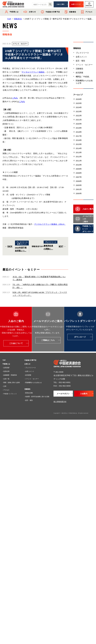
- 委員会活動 (29, 393)
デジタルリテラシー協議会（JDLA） (50, 224)
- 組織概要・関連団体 (10, 375)
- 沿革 (4, 386)
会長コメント (81, 57)
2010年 (79, 165)
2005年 (79, 185)
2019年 (79, 128)
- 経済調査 (28, 375)
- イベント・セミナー (32, 379)
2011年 (79, 161)
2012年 (79, 157)
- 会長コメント (29, 371)
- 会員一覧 (6, 379)
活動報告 (79, 69)
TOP (9, 19)
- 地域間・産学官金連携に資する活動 (37, 397)
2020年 (79, 124)
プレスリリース (82, 53)
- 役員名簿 (6, 371)
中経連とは (6, 364)
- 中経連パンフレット (10, 394)
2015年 (79, 144)
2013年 (79, 152)
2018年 (79, 132)
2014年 (79, 148)
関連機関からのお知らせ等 (84, 82)
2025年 (79, 103)
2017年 (79, 136)
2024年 (79, 107)
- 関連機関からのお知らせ (33, 383)
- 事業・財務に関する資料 (11, 383)
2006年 (79, 181)
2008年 (79, 173)
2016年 (79, 140)
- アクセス (6, 390)
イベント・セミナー (84, 65)
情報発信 (18, 19)
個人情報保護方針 (60, 402)
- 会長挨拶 (6, 368)
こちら (22, 102)
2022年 (79, 116)
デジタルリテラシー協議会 (33, 72)
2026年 (79, 99)
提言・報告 (80, 61)
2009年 (79, 169)
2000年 (79, 193)
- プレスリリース (30, 368)
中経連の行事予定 (30, 360)
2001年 (79, 189)
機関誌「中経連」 (83, 77)
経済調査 (79, 73)
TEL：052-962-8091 (62, 382)
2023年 (79, 111)
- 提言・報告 (29, 400)
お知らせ (27, 364)
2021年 (79, 120)
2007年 (79, 177)
